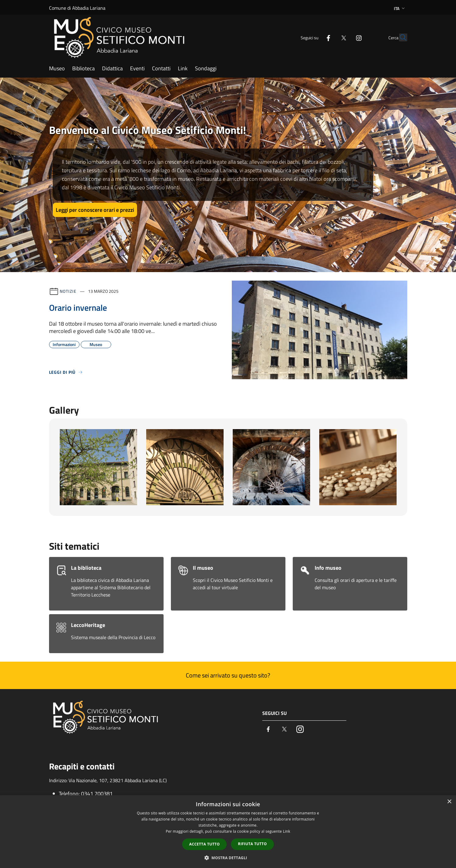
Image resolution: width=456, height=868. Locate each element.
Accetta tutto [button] (204, 844)
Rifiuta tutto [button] (252, 844)
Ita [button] (400, 8)
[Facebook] (315, 37)
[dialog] (228, 832)
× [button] (449, 802)
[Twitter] (331, 37)
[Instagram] (346, 37)
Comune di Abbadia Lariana (77, 8)
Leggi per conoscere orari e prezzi (95, 210)
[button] (228, 858)
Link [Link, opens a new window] (287, 831)
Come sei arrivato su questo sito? (228, 675)
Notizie (68, 291)
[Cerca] (400, 37)
